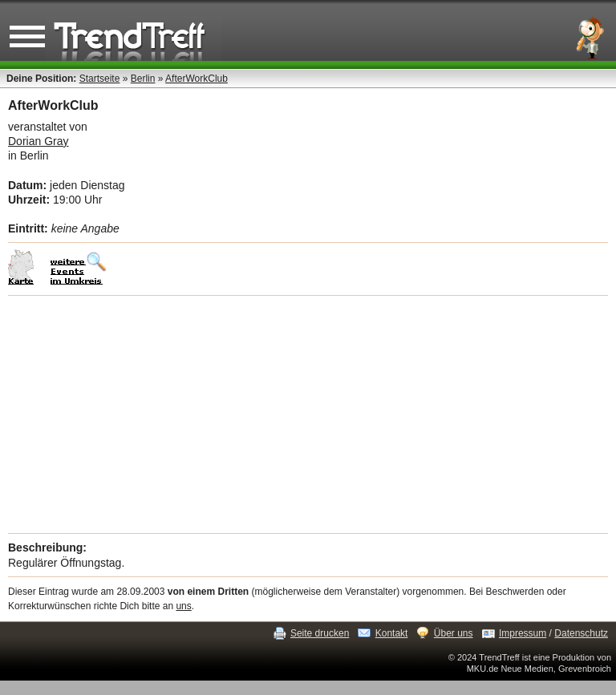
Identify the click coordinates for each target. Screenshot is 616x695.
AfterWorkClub (197, 79)
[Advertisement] (308, 414)
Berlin (143, 79)
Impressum (523, 633)
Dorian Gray (38, 141)
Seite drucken (320, 633)
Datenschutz (581, 633)
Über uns (454, 633)
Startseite (100, 79)
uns (183, 606)
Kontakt (392, 633)
